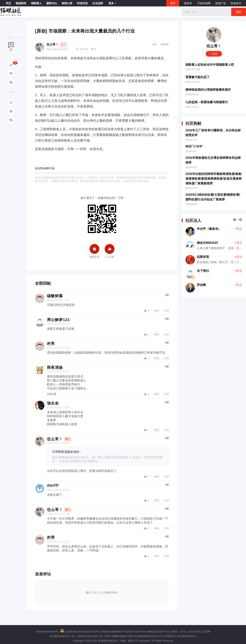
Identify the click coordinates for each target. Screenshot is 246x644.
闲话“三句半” (195, 146)
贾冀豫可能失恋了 (198, 77)
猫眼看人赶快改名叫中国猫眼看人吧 (210, 65)
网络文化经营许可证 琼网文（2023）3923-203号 (174, 632)
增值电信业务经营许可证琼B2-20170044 (123, 632)
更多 (112, 3)
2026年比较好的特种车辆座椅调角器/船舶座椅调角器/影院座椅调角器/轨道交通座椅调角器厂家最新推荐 (214, 179)
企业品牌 (98, 3)
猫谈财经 (21, 3)
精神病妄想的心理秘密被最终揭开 (208, 90)
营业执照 (170, 636)
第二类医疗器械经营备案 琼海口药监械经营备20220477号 (131, 636)
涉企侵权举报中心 (187, 636)
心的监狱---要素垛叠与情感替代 (207, 102)
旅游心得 (67, 3)
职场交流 (82, 3)
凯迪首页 (236, 3)
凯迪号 (188, 3)
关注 (8, 3)
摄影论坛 (52, 3)
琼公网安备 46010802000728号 (80, 632)
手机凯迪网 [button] (204, 3)
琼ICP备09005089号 (47, 632)
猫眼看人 (36, 3)
